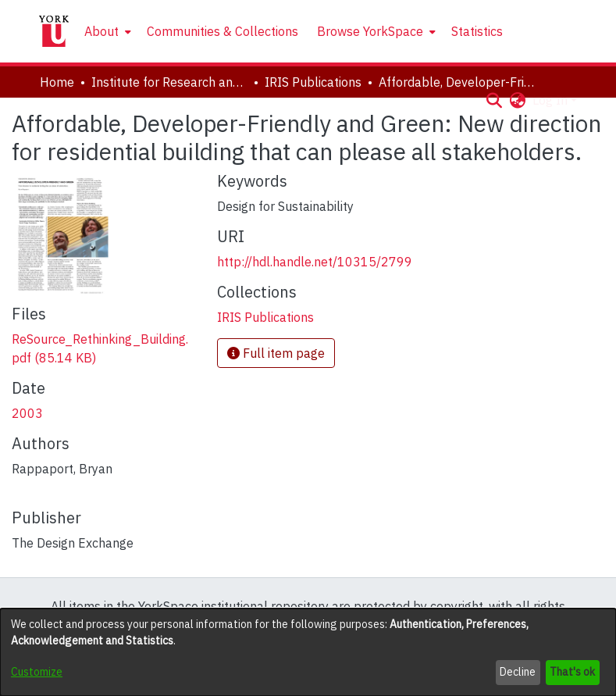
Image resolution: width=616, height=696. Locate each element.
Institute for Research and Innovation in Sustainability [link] (169, 82)
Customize (37, 672)
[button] (495, 100)
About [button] (101, 31)
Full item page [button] (276, 353)
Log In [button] (552, 100)
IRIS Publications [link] (313, 82)
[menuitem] (106, 31)
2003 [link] (27, 413)
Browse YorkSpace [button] (370, 31)
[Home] (54, 31)
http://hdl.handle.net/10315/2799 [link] (315, 262)
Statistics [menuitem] (477, 31)
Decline (518, 672)
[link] (265, 317)
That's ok (572, 672)
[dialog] (308, 652)
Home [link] (57, 82)
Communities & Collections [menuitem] (223, 31)
